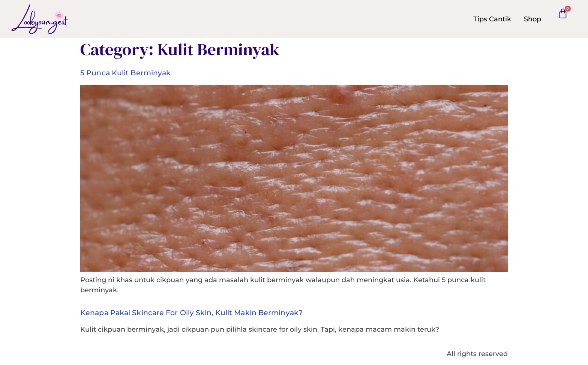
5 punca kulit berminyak (125, 73)
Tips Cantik (492, 19)
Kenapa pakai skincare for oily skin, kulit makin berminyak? (191, 313)
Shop (532, 19)
